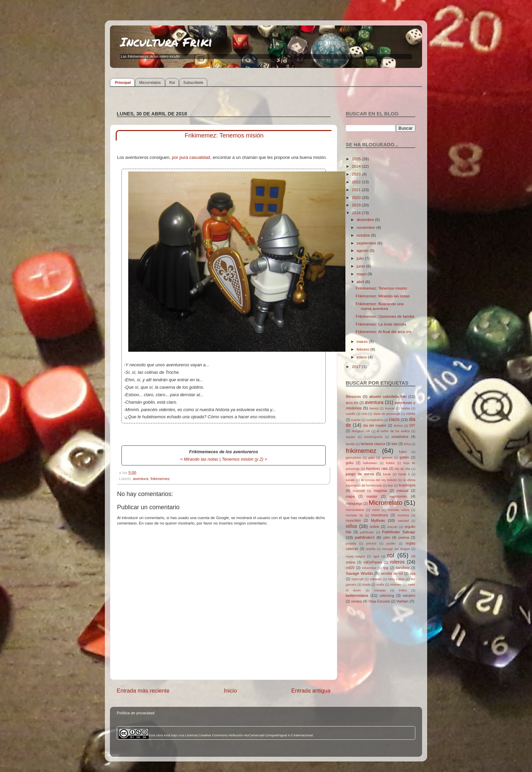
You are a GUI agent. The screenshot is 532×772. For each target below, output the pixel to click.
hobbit (390, 463)
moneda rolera (398, 510)
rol (391, 555)
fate (395, 444)
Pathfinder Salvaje (399, 532)
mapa (350, 496)
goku (350, 463)
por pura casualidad (191, 157)
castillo (351, 414)
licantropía (407, 485)
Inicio (230, 691)
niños (351, 526)
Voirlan (402, 601)
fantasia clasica (373, 444)
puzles (391, 544)
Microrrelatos (150, 82)
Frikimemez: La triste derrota (381, 324)
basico (374, 408)
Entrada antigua (311, 691)
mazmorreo (398, 496)
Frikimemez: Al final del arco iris (383, 332)
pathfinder (367, 532)
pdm (387, 537)
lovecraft (359, 491)
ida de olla (403, 469)
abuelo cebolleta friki (388, 396)
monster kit (354, 515)
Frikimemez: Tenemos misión (381, 288)
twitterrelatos (357, 595)
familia (350, 444)
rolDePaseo (373, 562)
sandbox (403, 568)
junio (361, 266)
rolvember (369, 568)
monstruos (380, 515)
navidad (403, 521)
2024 (357, 166)
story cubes (396, 579)
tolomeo (396, 585)
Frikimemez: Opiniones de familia (385, 316)
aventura (141, 479)
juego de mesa (360, 474)
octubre (364, 235)
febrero (363, 349)
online (375, 527)
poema (404, 537)
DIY (412, 425)
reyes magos (355, 556)
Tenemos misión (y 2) (243, 459)
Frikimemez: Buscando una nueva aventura (380, 306)
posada (351, 544)
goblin (404, 457)
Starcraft (357, 579)
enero (362, 357)
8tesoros (353, 396)
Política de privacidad (136, 713)
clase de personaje (387, 414)
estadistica (400, 437)
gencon (387, 458)
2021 (357, 190)
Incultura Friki (166, 42)
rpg (386, 568)
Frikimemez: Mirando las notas (383, 296)
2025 (357, 159)
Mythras (378, 520)
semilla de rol (392, 573)
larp (391, 485)
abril (361, 282)
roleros (397, 562)
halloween (370, 463)
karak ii (404, 474)
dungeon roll (361, 431)
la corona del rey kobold (379, 480)
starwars (376, 579)
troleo (403, 590)
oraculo (392, 527)
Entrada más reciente (143, 691)
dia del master (375, 425)
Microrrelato (386, 503)
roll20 (350, 568)
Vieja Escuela (379, 601)
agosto (363, 250)
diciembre (366, 219)
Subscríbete (193, 82)
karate (350, 480)
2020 (357, 197)
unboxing (387, 595)
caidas (406, 408)
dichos (398, 426)
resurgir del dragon (396, 549)
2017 (357, 366)
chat (364, 414)
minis (376, 510)
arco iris (352, 403)
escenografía (373, 437)
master (372, 496)
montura (403, 515)
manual (403, 491)
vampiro (409, 595)
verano (357, 601)
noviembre (366, 227)
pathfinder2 (364, 537)
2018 (357, 213)
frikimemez (160, 479)
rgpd (376, 556)
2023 (357, 174)
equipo (350, 437)
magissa (380, 491)
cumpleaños (375, 420)
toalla (380, 585)
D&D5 (394, 419)
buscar (390, 408)
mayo (362, 274)
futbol (403, 452)
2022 (357, 182)
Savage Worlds (359, 573)
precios (371, 544)
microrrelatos (355, 510)
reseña (371, 549)
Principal (123, 82)
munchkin (353, 520)
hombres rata (377, 468)
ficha (407, 444)
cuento (356, 420)
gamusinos (353, 458)
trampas (380, 590)
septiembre (367, 243)
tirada (366, 585)
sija (413, 573)
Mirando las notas (201, 459)
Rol (172, 82)
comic (410, 413)
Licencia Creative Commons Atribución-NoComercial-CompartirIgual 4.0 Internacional (249, 735)
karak (387, 474)
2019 (357, 205)
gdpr (372, 458)
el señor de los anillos (394, 431)
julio (361, 258)
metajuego (354, 503)
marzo (363, 341)
